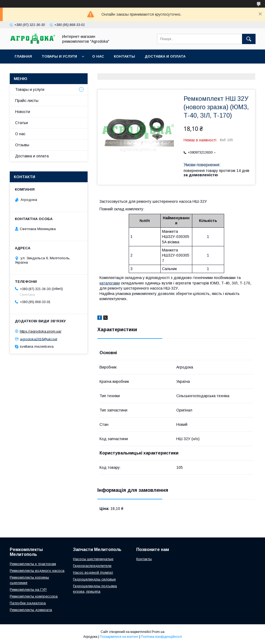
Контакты (124, 56)
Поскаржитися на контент (119, 637)
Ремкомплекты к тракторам (33, 564)
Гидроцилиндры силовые (94, 579)
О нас (98, 56)
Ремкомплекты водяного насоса (37, 571)
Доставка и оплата (165, 56)
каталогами (110, 283)
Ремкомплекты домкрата (31, 610)
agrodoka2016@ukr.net (39, 339)
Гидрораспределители (92, 566)
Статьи (21, 123)
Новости (23, 112)
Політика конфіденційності (161, 637)
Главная (23, 56)
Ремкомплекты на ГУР (28, 590)
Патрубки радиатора (28, 603)
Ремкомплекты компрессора (34, 596)
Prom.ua (158, 632)
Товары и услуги (59, 56)
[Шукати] (249, 39)
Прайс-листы (27, 101)
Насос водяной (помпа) (93, 572)
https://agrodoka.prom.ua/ (41, 331)
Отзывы (22, 145)
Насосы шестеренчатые (93, 559)
